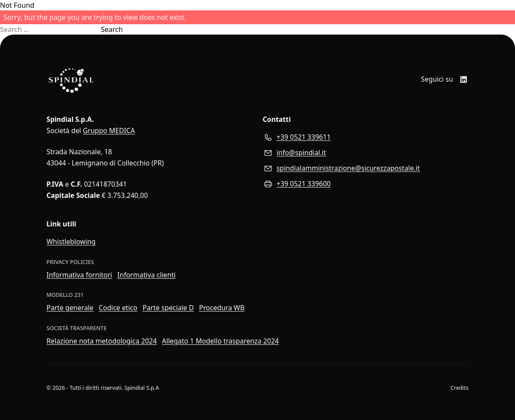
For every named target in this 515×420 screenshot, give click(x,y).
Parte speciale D (168, 308)
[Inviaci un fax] (366, 184)
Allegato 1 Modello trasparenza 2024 (221, 341)
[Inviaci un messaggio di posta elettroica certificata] (366, 169)
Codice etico (118, 308)
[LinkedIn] (464, 80)
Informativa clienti (146, 275)
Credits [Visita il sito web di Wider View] (460, 388)
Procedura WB (222, 308)
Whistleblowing (71, 242)
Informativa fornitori (80, 275)
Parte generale (70, 308)
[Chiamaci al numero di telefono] (366, 137)
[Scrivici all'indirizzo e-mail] (366, 153)
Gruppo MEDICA (109, 130)
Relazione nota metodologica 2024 (102, 341)
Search (112, 29)
